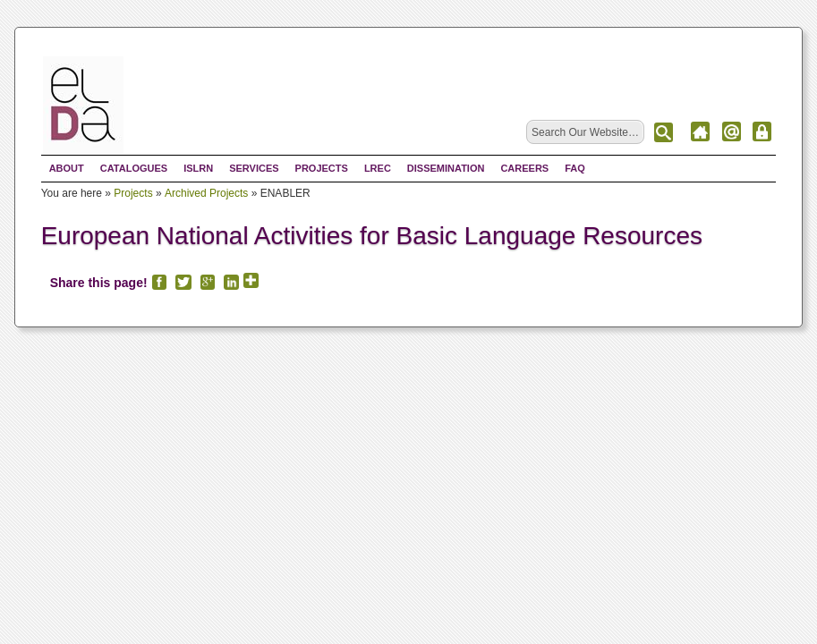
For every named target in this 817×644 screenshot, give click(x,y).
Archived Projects (206, 193)
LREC (378, 168)
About (67, 168)
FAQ (575, 168)
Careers (524, 168)
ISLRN (198, 168)
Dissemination (446, 168)
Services (254, 168)
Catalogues (134, 168)
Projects (322, 168)
